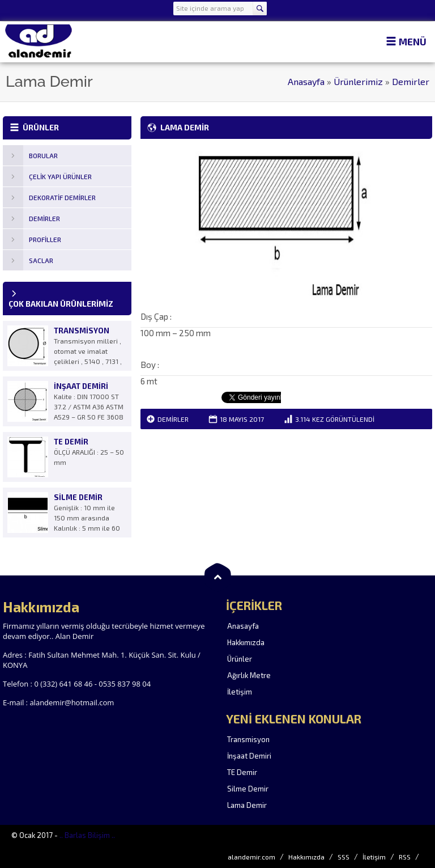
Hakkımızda (246, 642)
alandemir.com (251, 857)
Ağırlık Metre (249, 675)
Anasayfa (306, 81)
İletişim (240, 692)
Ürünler (240, 659)
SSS (344, 857)
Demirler (411, 81)
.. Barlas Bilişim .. (87, 835)
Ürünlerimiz (358, 81)
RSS (405, 857)
